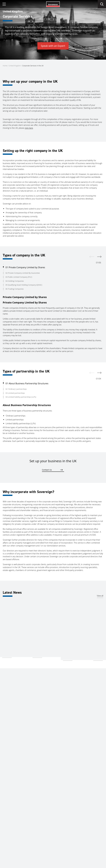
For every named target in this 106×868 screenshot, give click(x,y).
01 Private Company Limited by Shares (25, 267)
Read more (7, 656)
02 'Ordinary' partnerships (16, 389)
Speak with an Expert (53, 46)
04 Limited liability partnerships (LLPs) (21, 397)
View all (100, 596)
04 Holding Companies (15, 281)
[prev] (92, 257)
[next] (99, 257)
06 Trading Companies (15, 289)
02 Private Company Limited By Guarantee (23, 273)
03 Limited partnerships (15, 393)
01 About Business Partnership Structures (27, 383)
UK (3, 636)
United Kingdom (15, 66)
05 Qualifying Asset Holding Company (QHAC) (24, 285)
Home (5, 66)
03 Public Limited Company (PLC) (19, 277)
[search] (102, 4)
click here (29, 131)
